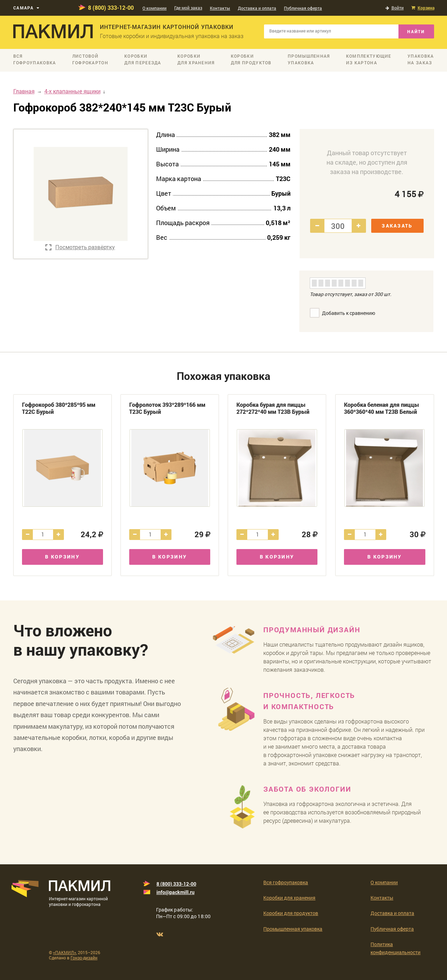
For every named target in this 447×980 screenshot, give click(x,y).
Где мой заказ (188, 8)
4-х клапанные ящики (72, 91)
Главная (24, 91)
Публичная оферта (303, 8)
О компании (155, 8)
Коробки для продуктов (291, 913)
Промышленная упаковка (293, 929)
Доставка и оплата (257, 8)
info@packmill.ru (175, 892)
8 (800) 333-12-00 (111, 8)
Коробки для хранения (289, 898)
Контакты (220, 8)
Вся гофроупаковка (286, 882)
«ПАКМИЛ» (65, 952)
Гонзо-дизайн (84, 958)
